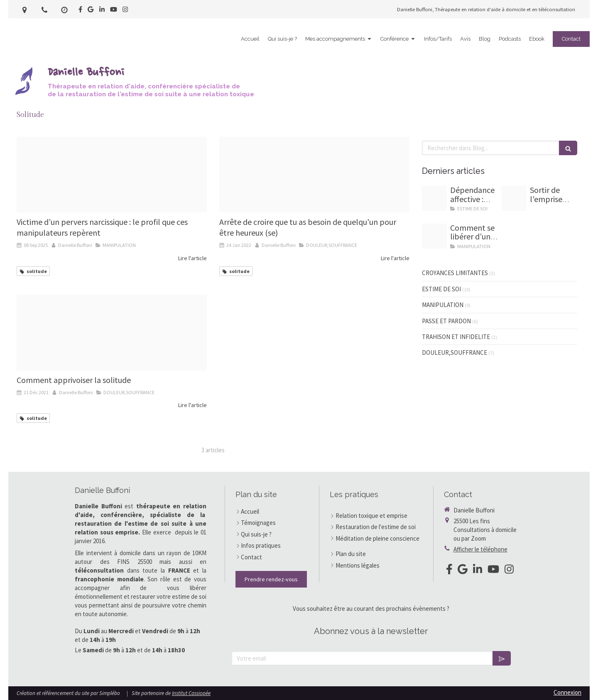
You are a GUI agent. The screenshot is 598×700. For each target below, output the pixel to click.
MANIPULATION (443, 305)
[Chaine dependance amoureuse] (434, 198)
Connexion (567, 692)
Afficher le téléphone (480, 549)
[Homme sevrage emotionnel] (434, 236)
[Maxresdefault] (314, 174)
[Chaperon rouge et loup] (112, 174)
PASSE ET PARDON (446, 321)
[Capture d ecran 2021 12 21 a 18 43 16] (112, 333)
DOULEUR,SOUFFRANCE (455, 352)
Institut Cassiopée (191, 693)
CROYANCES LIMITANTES (455, 273)
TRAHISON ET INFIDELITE (456, 337)
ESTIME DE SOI (441, 289)
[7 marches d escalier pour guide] (514, 198)
